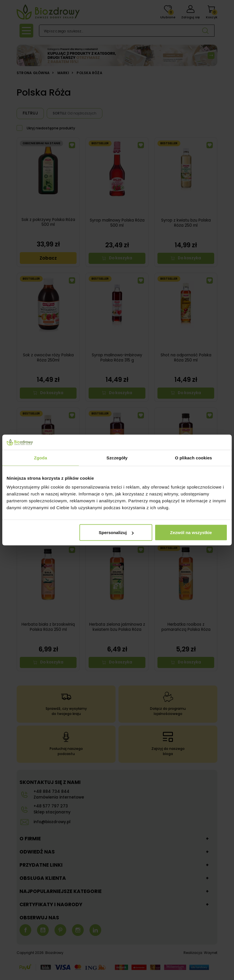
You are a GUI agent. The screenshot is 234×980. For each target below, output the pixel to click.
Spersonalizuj (116, 533)
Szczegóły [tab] (117, 458)
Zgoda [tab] (41, 458)
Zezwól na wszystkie (191, 533)
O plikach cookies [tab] (193, 458)
